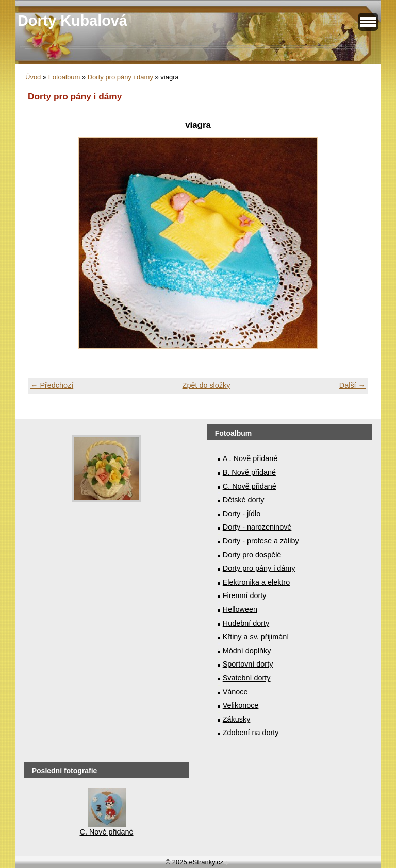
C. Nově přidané (250, 486)
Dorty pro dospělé (252, 555)
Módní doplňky (247, 651)
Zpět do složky (207, 385)
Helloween (240, 609)
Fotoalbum (64, 77)
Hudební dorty (246, 623)
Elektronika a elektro (256, 582)
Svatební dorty (247, 678)
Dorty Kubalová (72, 21)
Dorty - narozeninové (257, 527)
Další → (352, 385)
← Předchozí (52, 385)
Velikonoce (241, 705)
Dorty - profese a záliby (261, 541)
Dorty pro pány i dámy (120, 77)
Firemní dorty (245, 595)
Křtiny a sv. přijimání (256, 637)
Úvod (33, 77)
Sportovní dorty (248, 664)
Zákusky (237, 719)
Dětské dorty (244, 500)
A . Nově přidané (250, 458)
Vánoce (235, 692)
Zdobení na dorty (251, 733)
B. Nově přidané (249, 472)
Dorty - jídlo (242, 514)
